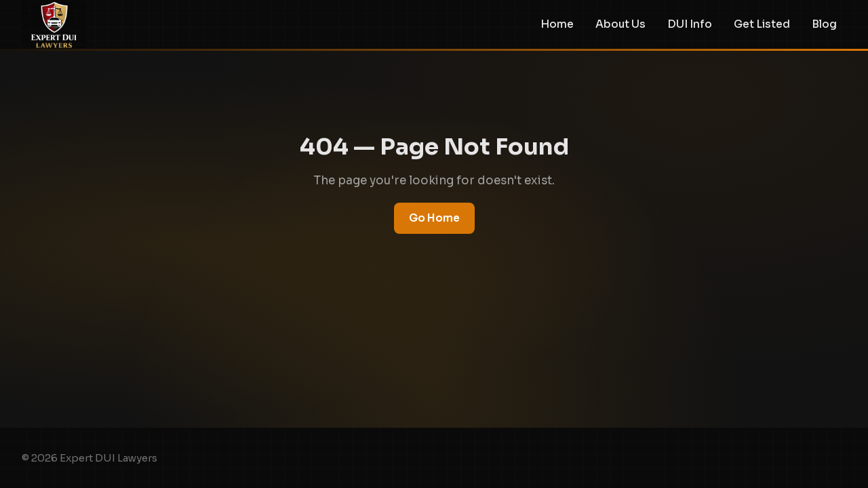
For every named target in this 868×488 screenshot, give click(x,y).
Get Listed (762, 24)
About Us (620, 24)
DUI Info (690, 24)
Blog (824, 24)
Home (557, 24)
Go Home (434, 218)
